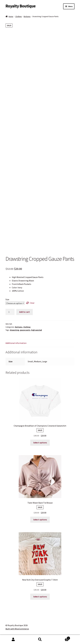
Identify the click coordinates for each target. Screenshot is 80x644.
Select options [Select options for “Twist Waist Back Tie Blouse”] (40, 520)
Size (7, 299)
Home (11, 16)
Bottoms (27, 16)
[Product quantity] (10, 312)
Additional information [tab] (16, 343)
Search (40, 639)
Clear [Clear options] (32, 303)
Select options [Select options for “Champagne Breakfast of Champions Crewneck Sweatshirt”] (40, 443)
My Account (13, 639)
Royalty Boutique (21, 6)
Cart (62, 638)
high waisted (37, 330)
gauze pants (25, 330)
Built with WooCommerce (17, 629)
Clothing (18, 16)
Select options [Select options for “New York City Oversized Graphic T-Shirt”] (40, 597)
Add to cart (24, 312)
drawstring (15, 330)
